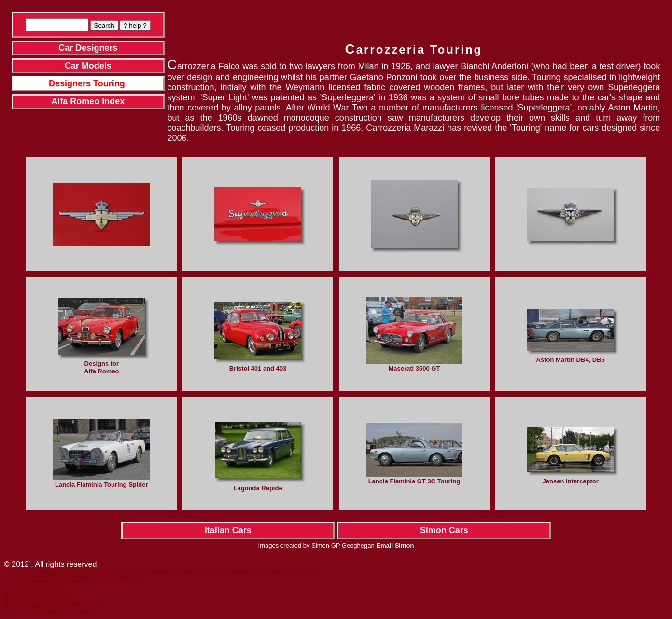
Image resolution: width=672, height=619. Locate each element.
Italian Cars (228, 530)
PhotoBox (84, 612)
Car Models (88, 66)
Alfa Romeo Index (88, 101)
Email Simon (395, 545)
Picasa (40, 594)
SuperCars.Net (85, 603)
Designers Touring (87, 83)
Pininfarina (69, 581)
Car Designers (88, 48)
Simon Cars (444, 530)
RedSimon (182, 572)
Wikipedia (41, 607)
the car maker (43, 585)
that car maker (45, 590)
